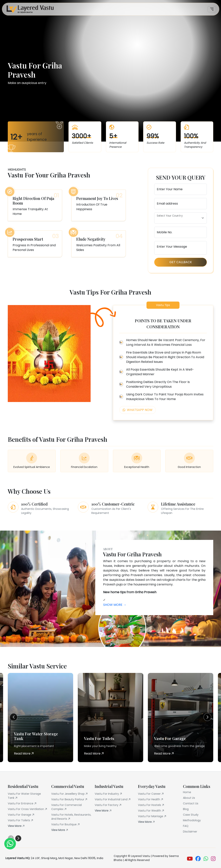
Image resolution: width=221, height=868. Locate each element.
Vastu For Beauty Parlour (70, 799)
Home (187, 792)
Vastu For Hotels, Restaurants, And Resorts (71, 817)
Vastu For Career (151, 794)
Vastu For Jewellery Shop (70, 794)
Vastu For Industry (109, 794)
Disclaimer (190, 832)
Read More (24, 754)
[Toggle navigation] (212, 9)
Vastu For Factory (109, 805)
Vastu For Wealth (152, 811)
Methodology (192, 820)
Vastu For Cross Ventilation (28, 809)
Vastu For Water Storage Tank (24, 796)
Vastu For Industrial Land (113, 799)
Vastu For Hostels (152, 805)
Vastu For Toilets (21, 820)
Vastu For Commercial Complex (66, 807)
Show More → (115, 605)
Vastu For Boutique (66, 824)
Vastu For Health (151, 799)
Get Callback (181, 262)
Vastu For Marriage (153, 816)
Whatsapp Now (138, 410)
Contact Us (191, 803)
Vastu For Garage (22, 815)
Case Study (191, 815)
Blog (186, 809)
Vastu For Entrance (23, 804)
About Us (189, 798)
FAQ (186, 826)
